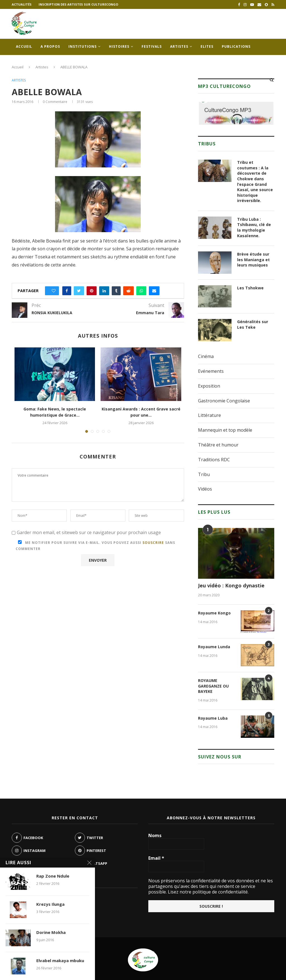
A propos (50, 46)
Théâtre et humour (218, 445)
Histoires (119, 46)
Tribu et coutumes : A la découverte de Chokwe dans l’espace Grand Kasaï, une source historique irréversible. (255, 181)
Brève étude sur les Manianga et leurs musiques (253, 260)
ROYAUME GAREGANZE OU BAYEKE (213, 686)
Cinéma (206, 356)
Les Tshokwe (250, 288)
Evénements (211, 371)
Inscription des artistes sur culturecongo (78, 4)
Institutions (83, 46)
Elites (207, 46)
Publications (236, 46)
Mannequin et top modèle (225, 430)
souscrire (153, 543)
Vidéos (205, 489)
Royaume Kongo (214, 613)
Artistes (179, 46)
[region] (236, 113)
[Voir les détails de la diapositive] (236, 113)
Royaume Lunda (214, 647)
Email (156, 858)
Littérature (209, 415)
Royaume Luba (213, 718)
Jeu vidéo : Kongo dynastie (231, 585)
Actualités (22, 4)
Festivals (152, 46)
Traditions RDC (214, 460)
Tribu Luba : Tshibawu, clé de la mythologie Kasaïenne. (254, 227)
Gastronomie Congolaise (224, 401)
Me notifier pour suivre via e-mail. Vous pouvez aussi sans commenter (95, 546)
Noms (155, 835)
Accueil (24, 46)
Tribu (204, 474)
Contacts (26, 63)
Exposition (209, 386)
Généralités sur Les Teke (253, 324)
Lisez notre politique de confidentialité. (208, 892)
